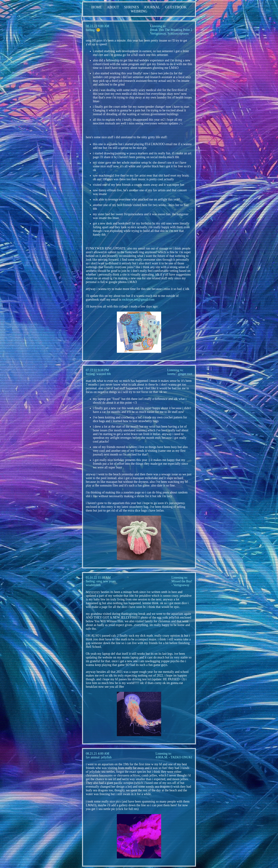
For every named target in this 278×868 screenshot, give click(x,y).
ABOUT (113, 7)
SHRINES (131, 7)
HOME (97, 7)
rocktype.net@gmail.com (138, 300)
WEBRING (139, 11)
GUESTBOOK (176, 7)
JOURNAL (152, 7)
